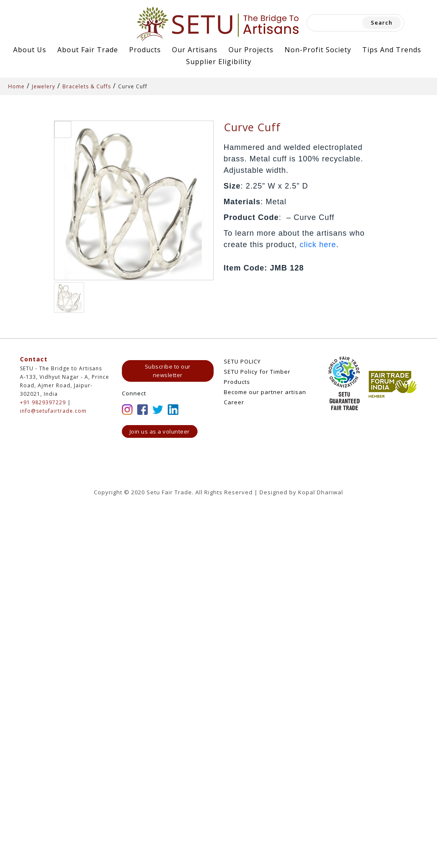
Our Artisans (195, 50)
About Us (30, 50)
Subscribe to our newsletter (168, 371)
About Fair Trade (88, 50)
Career (234, 402)
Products (145, 50)
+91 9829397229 (43, 402)
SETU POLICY (242, 361)
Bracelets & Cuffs (87, 86)
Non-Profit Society (318, 50)
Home (16, 86)
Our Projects (251, 50)
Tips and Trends (392, 50)
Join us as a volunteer (160, 431)
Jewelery (44, 86)
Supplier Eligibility (219, 62)
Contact (34, 359)
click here (318, 245)
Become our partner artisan (265, 392)
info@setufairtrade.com (53, 411)
